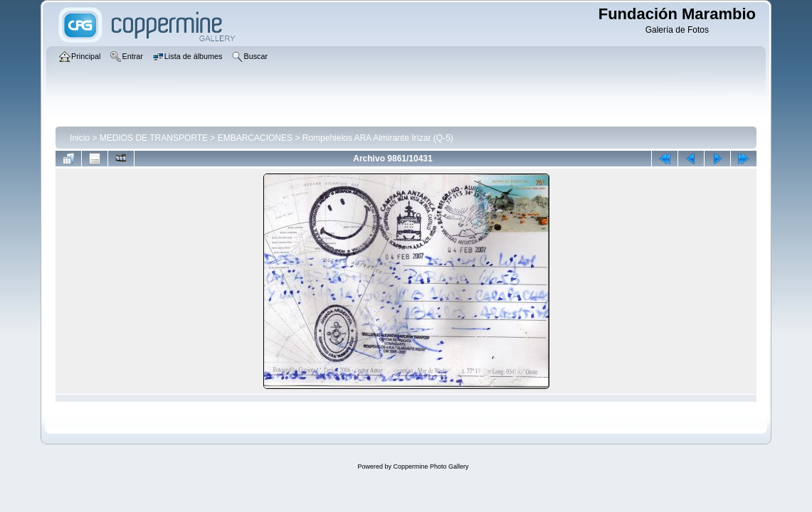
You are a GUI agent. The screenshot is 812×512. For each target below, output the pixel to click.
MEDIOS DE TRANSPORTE (154, 138)
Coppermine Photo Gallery (431, 466)
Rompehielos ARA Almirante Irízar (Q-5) (378, 138)
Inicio (80, 138)
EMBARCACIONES (255, 138)
